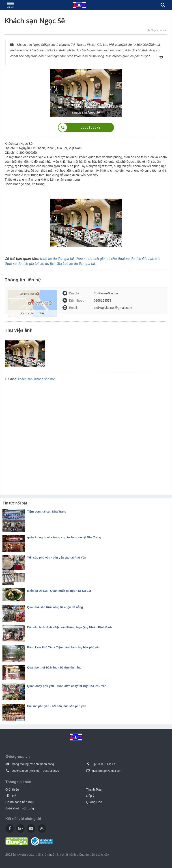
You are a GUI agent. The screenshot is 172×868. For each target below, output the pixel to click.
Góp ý (90, 796)
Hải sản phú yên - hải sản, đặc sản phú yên (57, 706)
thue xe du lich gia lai (92, 259)
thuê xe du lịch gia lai (57, 259)
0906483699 (20, 771)
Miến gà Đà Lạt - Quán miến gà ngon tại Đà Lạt (59, 591)
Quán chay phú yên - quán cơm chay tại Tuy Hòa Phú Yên (67, 686)
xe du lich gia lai (82, 264)
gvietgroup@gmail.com (107, 771)
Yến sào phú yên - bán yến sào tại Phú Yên (57, 558)
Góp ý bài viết (157, 30)
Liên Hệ (11, 796)
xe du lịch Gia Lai (54, 264)
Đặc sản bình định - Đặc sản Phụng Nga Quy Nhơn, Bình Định (69, 627)
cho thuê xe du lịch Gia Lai (132, 259)
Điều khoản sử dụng (20, 808)
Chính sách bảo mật (19, 802)
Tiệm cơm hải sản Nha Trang (47, 512)
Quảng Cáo (94, 802)
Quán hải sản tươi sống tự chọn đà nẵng (55, 607)
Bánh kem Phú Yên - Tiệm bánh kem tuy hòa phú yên (64, 647)
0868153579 (51, 771)
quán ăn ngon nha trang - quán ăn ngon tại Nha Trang (64, 537)
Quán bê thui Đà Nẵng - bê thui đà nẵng (54, 667)
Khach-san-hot (44, 379)
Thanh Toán (94, 789)
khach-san (25, 379)
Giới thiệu (12, 789)
